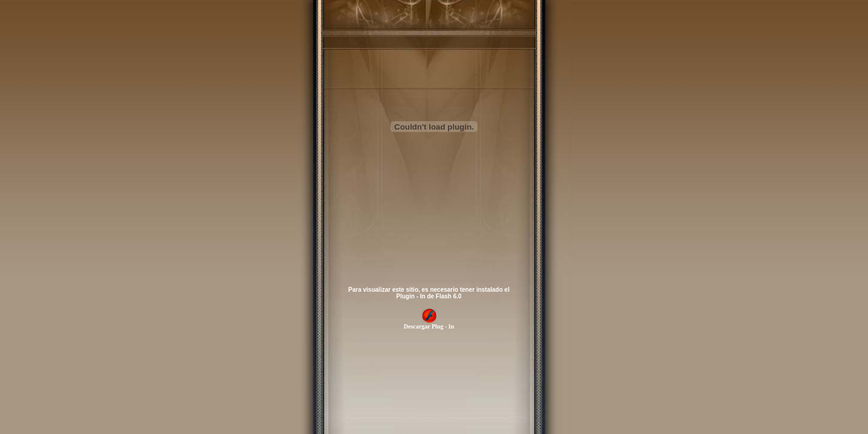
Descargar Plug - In (429, 324)
